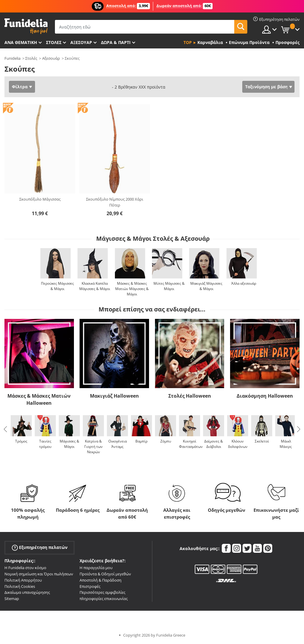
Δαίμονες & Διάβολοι (214, 444)
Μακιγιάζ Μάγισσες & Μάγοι (206, 286)
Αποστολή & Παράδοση (100, 580)
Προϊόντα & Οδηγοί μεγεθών (105, 574)
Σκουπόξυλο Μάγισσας (40, 199)
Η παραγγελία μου (96, 568)
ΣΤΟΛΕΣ (54, 42)
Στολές (31, 58)
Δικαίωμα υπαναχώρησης (27, 592)
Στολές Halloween (190, 396)
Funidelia (12, 58)
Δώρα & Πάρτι (116, 42)
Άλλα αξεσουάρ (244, 283)
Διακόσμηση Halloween (265, 396)
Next (299, 429)
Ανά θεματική (21, 42)
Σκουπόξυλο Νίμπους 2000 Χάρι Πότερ (115, 202)
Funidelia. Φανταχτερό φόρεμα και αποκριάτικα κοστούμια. (26, 26)
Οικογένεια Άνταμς (118, 444)
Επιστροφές (90, 586)
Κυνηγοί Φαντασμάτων (191, 444)
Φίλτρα (20, 87)
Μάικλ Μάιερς (286, 444)
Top (188, 42)
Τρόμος (21, 441)
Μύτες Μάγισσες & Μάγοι (169, 286)
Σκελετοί (262, 441)
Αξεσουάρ (81, 42)
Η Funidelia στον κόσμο (25, 568)
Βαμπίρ (141, 441)
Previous (5, 429)
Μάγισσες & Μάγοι (69, 444)
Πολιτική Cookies (20, 586)
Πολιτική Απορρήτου (23, 580)
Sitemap (12, 599)
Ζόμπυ (166, 441)
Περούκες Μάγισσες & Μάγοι (57, 286)
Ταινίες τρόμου (45, 444)
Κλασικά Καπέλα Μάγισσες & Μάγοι (95, 286)
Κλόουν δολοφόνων (238, 444)
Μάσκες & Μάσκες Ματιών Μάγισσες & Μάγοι (132, 289)
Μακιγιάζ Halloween (114, 396)
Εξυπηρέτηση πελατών (40, 548)
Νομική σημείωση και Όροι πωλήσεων (39, 574)
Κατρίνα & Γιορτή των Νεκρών (94, 447)
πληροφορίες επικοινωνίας (104, 599)
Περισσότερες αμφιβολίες (102, 592)
